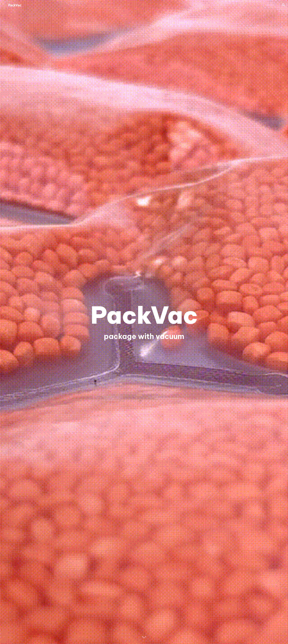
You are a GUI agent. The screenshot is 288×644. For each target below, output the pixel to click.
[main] (144, 315)
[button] (284, 5)
